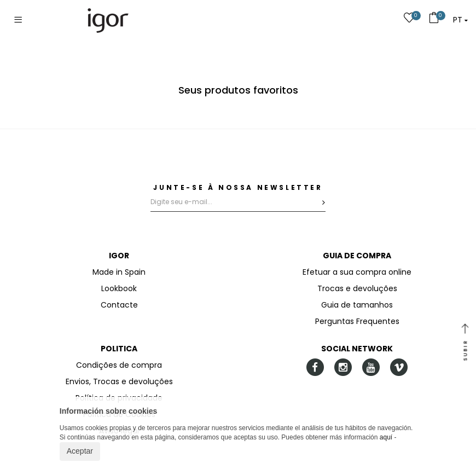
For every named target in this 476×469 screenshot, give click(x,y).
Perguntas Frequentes (357, 321)
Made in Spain (119, 272)
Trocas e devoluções (357, 288)
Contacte (119, 305)
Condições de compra (119, 365)
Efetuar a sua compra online (357, 272)
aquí (386, 437)
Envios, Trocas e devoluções (119, 381)
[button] (460, 20)
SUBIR (465, 343)
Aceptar (80, 451)
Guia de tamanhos (357, 305)
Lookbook (119, 288)
